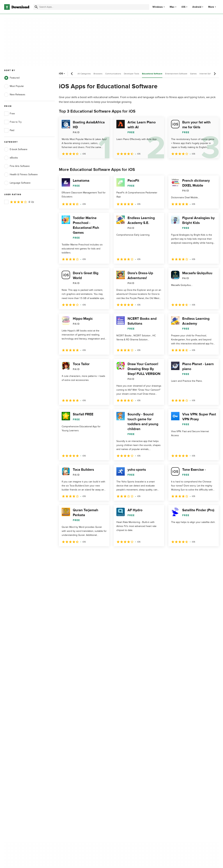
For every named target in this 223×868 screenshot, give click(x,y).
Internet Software (208, 74)
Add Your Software (74, 723)
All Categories (84, 74)
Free (9, 114)
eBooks (11, 158)
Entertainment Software (176, 74)
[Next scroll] (215, 74)
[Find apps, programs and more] (91, 7)
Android (197, 7)
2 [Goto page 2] (71, 554)
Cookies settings (132, 745)
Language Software (17, 183)
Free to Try (13, 122)
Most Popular (14, 86)
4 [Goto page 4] (90, 554)
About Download (73, 717)
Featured (12, 78)
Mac (172, 7)
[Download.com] (17, 7)
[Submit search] (36, 7)
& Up (19, 202)
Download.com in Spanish (77, 735)
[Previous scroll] (72, 74)
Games (193, 74)
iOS (183, 7)
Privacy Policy (130, 717)
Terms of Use (130, 723)
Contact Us (70, 729)
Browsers (98, 74)
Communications (113, 74)
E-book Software (16, 149)
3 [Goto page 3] (80, 554)
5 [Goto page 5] (99, 554)
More (212, 7)
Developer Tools (132, 74)
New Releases (15, 95)
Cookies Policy (131, 729)
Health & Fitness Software (21, 175)
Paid (9, 130)
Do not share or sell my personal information (136, 737)
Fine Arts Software (17, 166)
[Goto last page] (212, 554)
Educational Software (152, 74)
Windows (158, 7)
